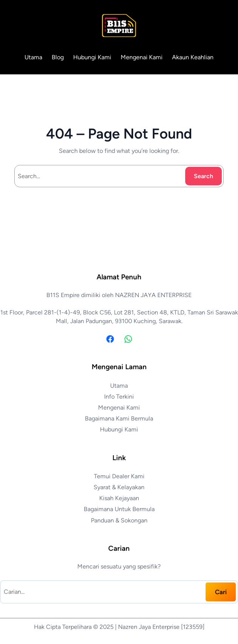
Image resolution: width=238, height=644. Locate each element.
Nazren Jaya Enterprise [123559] (161, 627)
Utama (33, 57)
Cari (221, 592)
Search (203, 176)
